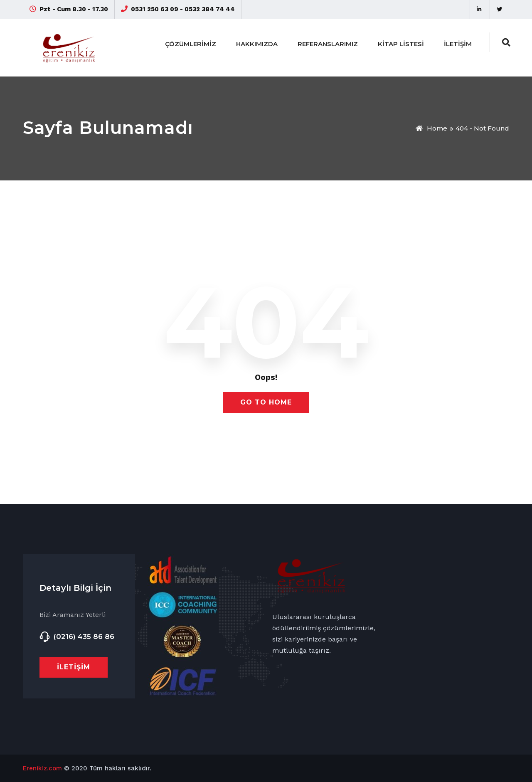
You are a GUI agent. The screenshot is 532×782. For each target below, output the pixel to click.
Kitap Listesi (401, 44)
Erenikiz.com (42, 768)
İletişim (458, 44)
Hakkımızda (257, 44)
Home (431, 128)
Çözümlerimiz (191, 44)
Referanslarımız (328, 44)
